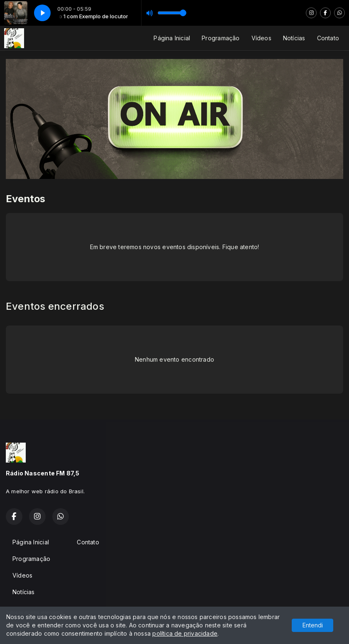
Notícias (294, 38)
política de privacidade (185, 633)
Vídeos (261, 38)
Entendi (313, 625)
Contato (328, 38)
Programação (221, 38)
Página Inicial (172, 38)
